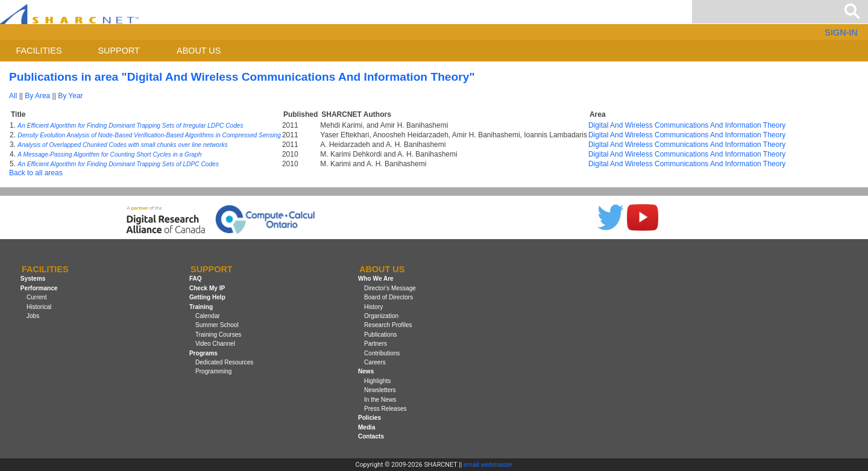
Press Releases (385, 409)
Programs (203, 353)
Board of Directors (388, 297)
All (13, 96)
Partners (376, 344)
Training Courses (218, 335)
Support (118, 51)
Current (37, 297)
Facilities (39, 51)
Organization (381, 316)
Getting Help (207, 297)
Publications (380, 335)
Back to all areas (36, 173)
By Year (70, 96)
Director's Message (390, 288)
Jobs (33, 316)
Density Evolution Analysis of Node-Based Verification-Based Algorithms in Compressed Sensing (149, 135)
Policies (370, 418)
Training (201, 307)
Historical (39, 307)
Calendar (208, 316)
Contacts (371, 436)
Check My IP (207, 288)
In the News (380, 400)
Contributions (382, 353)
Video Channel (215, 344)
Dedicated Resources (224, 362)
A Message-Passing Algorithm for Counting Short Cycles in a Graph (109, 154)
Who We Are (376, 279)
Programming (214, 371)
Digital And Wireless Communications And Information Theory (687, 125)
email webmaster (488, 464)
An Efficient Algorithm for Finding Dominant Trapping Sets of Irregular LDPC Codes (130, 126)
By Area (37, 96)
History (373, 307)
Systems (33, 279)
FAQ (196, 279)
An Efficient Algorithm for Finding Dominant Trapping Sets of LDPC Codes (118, 164)
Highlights (377, 381)
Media (367, 427)
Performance (39, 288)
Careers (375, 362)
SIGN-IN (841, 33)
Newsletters (380, 390)
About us (199, 51)
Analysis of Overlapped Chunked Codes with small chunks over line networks (122, 145)
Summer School (217, 325)
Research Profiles (388, 325)
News (366, 371)
